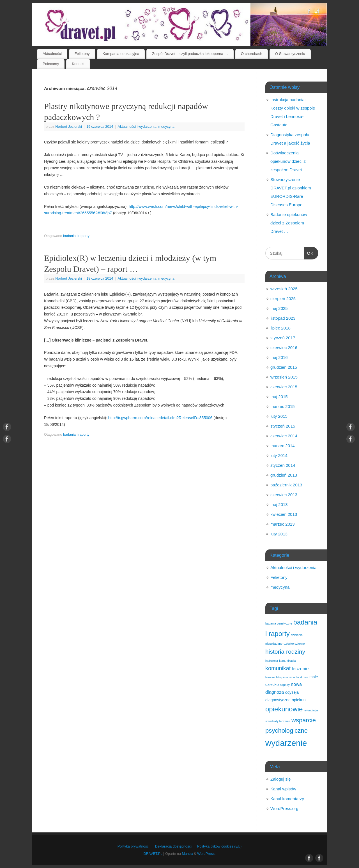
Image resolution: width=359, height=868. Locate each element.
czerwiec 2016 (284, 348)
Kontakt (78, 64)
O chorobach (252, 54)
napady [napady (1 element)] (285, 685)
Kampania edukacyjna (121, 54)
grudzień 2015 (284, 367)
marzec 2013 (283, 524)
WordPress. (206, 854)
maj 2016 (279, 357)
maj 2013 (279, 504)
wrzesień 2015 (284, 377)
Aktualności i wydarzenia (137, 127)
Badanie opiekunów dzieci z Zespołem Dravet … (289, 223)
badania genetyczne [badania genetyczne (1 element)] (279, 623)
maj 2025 (279, 308)
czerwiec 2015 (284, 387)
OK (309, 252)
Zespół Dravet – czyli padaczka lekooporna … (190, 54)
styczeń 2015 (283, 426)
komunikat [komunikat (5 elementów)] (278, 668)
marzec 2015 (283, 406)
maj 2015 (279, 397)
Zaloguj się (281, 779)
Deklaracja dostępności (173, 846)
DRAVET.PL (153, 854)
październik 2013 (286, 485)
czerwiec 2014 (284, 436)
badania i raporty (76, 236)
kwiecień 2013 (284, 514)
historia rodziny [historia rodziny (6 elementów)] (285, 652)
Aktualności (52, 54)
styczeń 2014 (283, 465)
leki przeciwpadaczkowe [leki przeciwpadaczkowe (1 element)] (292, 677)
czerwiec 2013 (284, 495)
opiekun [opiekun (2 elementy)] (299, 700)
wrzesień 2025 (284, 289)
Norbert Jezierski (68, 127)
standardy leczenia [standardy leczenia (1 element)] (278, 721)
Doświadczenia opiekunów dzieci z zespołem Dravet (288, 161)
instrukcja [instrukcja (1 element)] (272, 661)
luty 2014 (279, 455)
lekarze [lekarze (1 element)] (270, 677)
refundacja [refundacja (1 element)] (311, 710)
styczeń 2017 (283, 338)
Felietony (82, 54)
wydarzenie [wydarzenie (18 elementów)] (286, 743)
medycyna (166, 127)
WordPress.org (284, 808)
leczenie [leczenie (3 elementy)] (300, 669)
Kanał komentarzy (287, 799)
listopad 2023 (283, 318)
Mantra (187, 854)
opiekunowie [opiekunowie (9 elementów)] (284, 709)
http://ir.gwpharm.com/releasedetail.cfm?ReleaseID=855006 (160, 418)
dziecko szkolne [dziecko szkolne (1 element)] (294, 644)
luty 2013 (279, 534)
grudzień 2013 (284, 475)
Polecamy (51, 64)
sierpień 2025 (283, 299)
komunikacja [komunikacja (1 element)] (287, 661)
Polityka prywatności (134, 846)
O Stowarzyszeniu (290, 54)
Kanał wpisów (283, 789)
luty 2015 (279, 416)
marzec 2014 (283, 446)
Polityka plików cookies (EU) (219, 846)
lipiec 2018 (280, 328)
